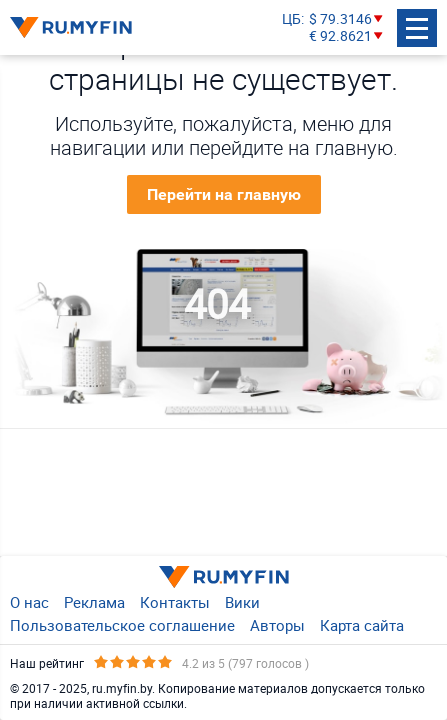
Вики (242, 602)
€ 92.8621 (340, 36)
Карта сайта (362, 625)
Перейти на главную (224, 194)
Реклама (94, 602)
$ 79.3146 (340, 19)
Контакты (175, 602)
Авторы (277, 625)
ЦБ (291, 19)
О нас (29, 602)
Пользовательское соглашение (122, 625)
